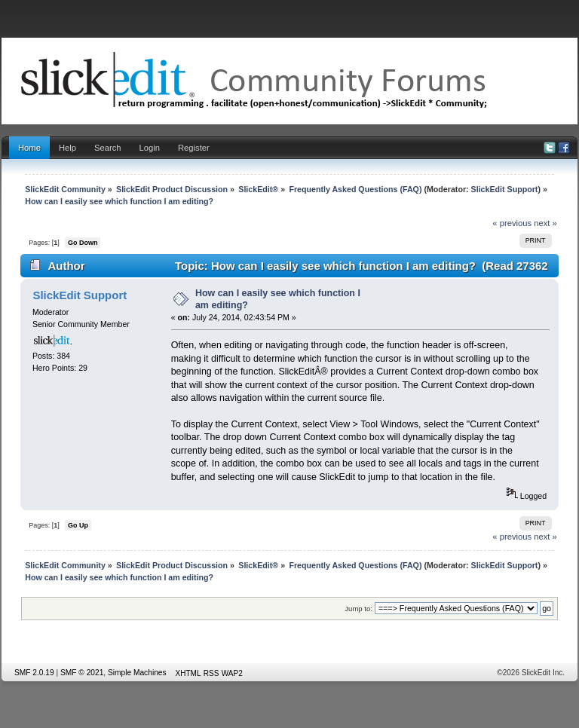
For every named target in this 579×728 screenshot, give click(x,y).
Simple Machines (137, 673)
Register (194, 148)
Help (67, 148)
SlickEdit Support (505, 189)
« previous (512, 223)
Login (150, 148)
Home (29, 148)
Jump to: (358, 609)
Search (108, 148)
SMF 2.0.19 (34, 673)
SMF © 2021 (82, 673)
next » (545, 223)
